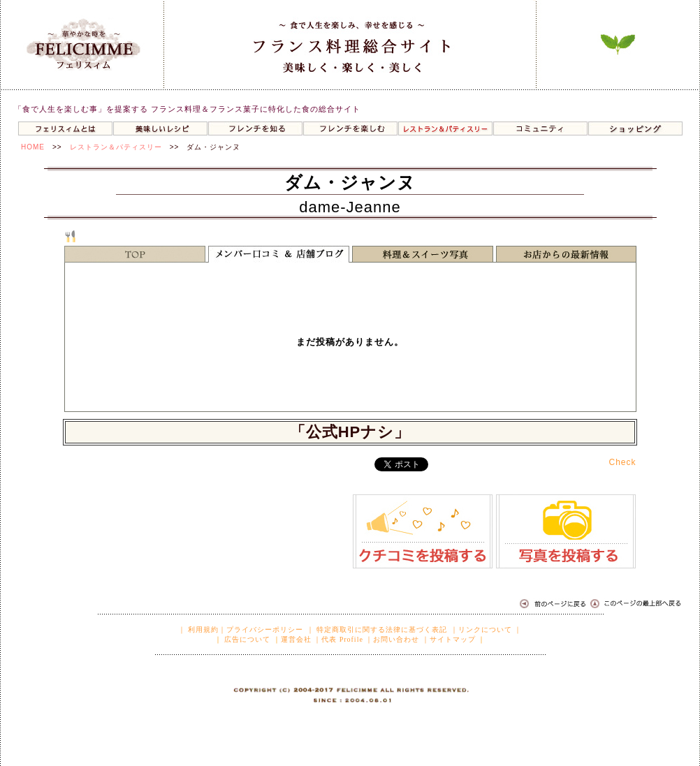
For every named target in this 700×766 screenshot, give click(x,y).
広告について (247, 639)
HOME (33, 147)
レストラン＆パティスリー (116, 147)
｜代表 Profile (338, 639)
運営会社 (296, 639)
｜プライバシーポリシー (261, 629)
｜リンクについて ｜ (487, 629)
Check (622, 462)
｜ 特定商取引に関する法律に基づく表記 (377, 629)
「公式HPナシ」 (350, 432)
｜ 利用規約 (199, 629)
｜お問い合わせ (392, 639)
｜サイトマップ (449, 639)
